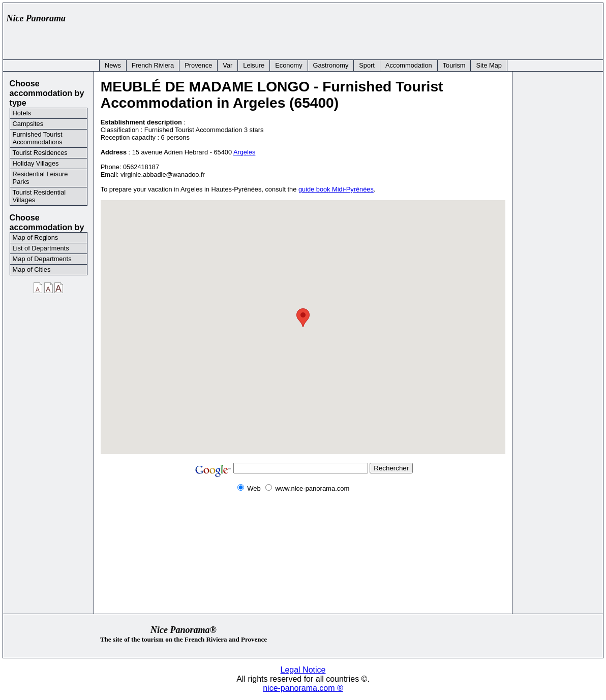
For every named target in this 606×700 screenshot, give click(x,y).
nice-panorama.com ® (303, 688)
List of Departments (41, 248)
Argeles (244, 152)
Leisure (254, 65)
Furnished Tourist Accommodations (38, 138)
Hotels (22, 113)
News (113, 65)
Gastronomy (331, 65)
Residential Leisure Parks (40, 178)
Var (228, 65)
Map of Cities (32, 269)
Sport (367, 65)
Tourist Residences (40, 153)
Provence (198, 65)
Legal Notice (303, 670)
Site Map (489, 65)
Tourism (454, 65)
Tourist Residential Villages (39, 196)
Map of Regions (36, 237)
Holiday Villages (36, 163)
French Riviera (153, 65)
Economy (289, 65)
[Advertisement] (414, 29)
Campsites (28, 124)
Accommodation (409, 65)
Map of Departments (42, 259)
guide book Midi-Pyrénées (336, 189)
